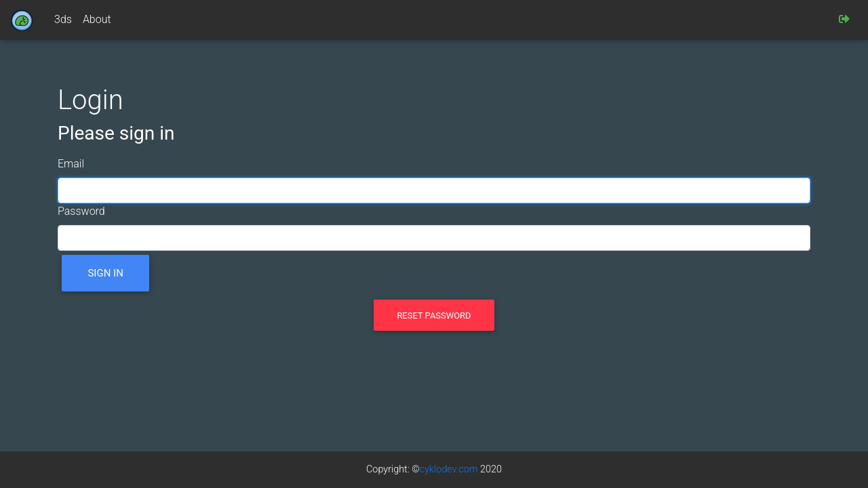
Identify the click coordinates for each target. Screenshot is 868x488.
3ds (63, 19)
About (97, 19)
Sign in (105, 273)
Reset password (434, 316)
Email (71, 164)
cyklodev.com (449, 469)
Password (81, 211)
